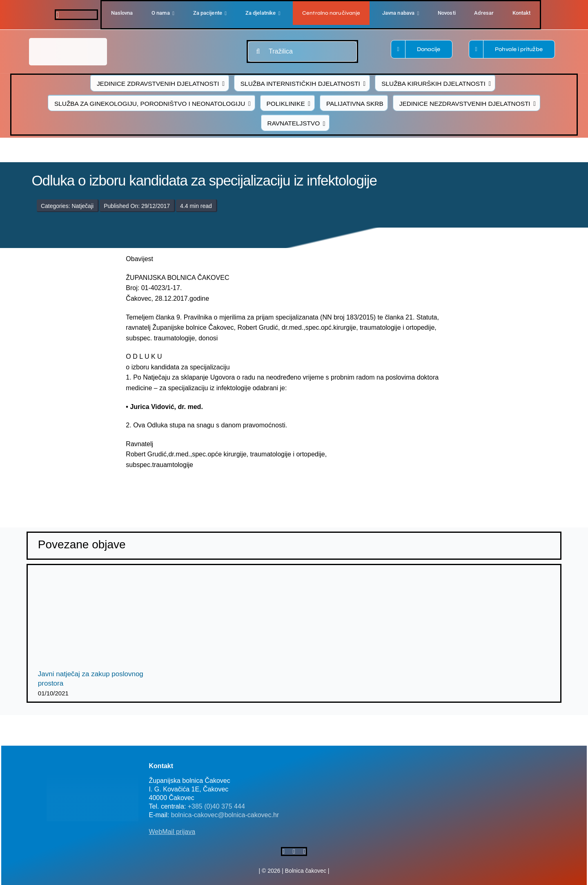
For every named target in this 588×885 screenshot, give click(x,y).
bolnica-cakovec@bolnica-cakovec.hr (225, 815)
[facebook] (57, 15)
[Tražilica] (302, 51)
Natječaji (82, 206)
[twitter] (294, 851)
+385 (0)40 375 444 (216, 806)
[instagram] (305, 851)
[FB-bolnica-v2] (430, 761)
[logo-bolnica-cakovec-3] (185, 490)
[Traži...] (258, 51)
